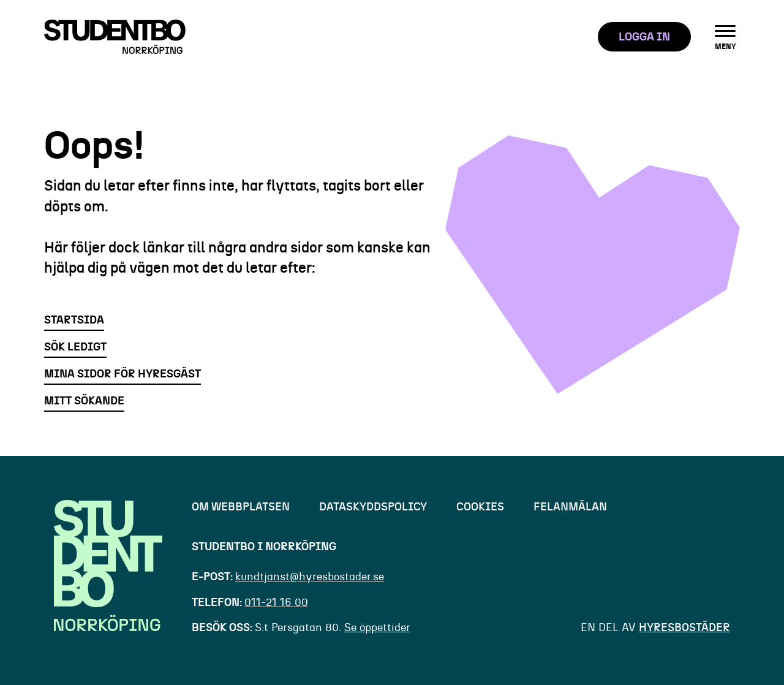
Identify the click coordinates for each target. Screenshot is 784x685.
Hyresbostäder (684, 628)
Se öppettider (377, 628)
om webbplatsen (241, 507)
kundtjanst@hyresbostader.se (310, 577)
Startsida (74, 320)
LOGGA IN (644, 37)
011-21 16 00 (276, 603)
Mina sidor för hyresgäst (123, 374)
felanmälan (570, 507)
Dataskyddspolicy (373, 507)
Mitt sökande (84, 401)
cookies (480, 507)
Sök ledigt (75, 347)
